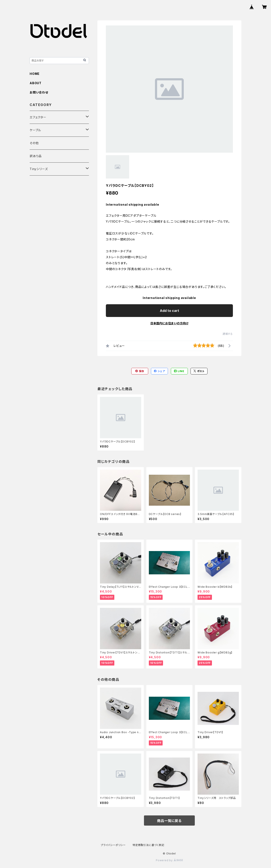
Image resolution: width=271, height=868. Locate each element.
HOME (35, 74)
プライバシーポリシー (113, 845)
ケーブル (35, 130)
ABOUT (36, 83)
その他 (34, 143)
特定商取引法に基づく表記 (148, 845)
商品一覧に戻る (169, 821)
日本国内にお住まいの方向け (169, 323)
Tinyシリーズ (39, 169)
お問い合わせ (39, 92)
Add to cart (169, 311)
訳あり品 (36, 156)
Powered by (169, 860)
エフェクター (38, 117)
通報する (228, 334)
